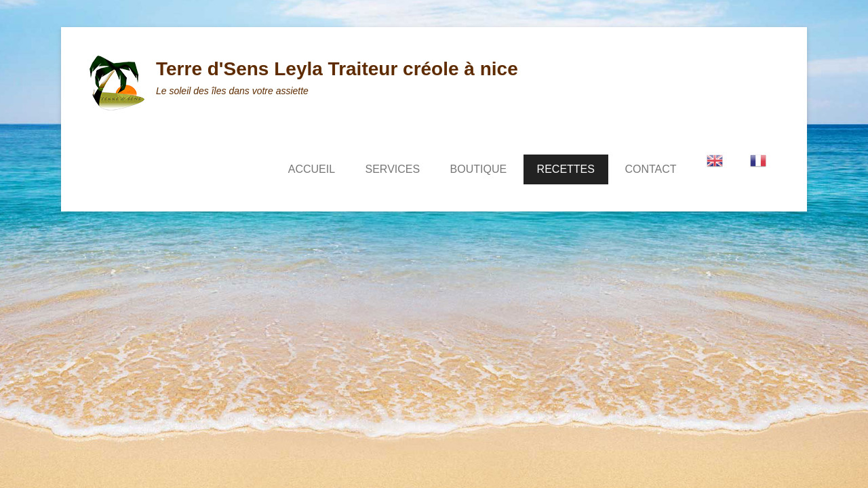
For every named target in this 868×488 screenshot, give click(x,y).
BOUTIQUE (479, 169)
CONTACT (650, 169)
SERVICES (393, 169)
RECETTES (566, 169)
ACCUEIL (312, 169)
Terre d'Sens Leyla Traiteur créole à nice (337, 69)
